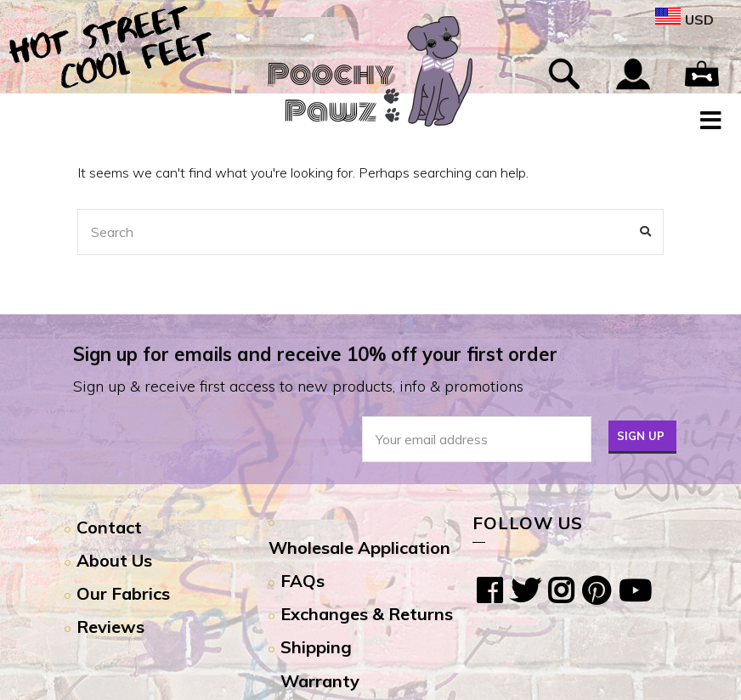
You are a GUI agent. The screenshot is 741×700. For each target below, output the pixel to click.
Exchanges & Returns (367, 614)
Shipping (316, 647)
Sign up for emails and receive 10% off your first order (315, 354)
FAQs (303, 581)
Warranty (320, 681)
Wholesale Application (359, 548)
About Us (114, 560)
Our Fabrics (123, 593)
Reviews (110, 627)
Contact (109, 527)
